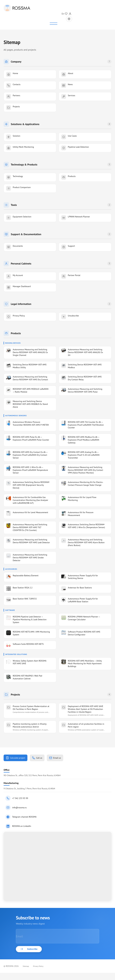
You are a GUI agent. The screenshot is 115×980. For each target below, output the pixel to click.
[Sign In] (70, 14)
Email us (60, 758)
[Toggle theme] (69, 19)
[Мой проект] (66, 14)
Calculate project (17, 758)
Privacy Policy (38, 973)
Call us (41, 758)
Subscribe (30, 956)
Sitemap (26, 973)
